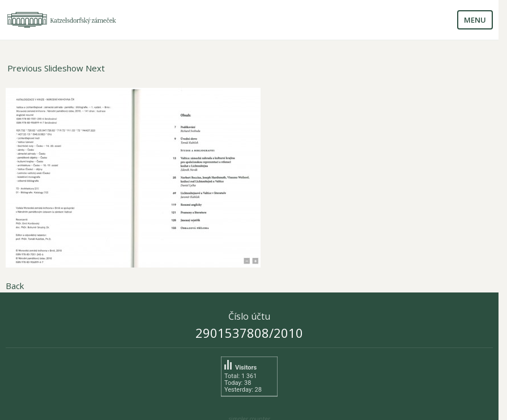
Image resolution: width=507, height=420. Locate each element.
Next (95, 68)
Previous (25, 68)
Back (15, 286)
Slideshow (64, 68)
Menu (475, 20)
